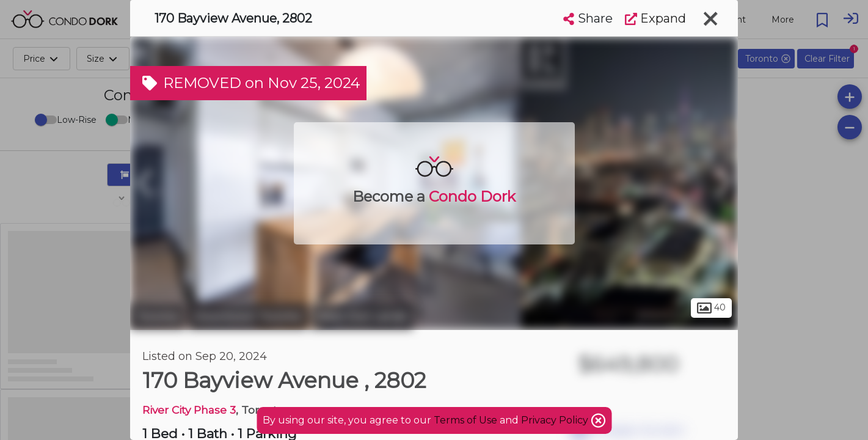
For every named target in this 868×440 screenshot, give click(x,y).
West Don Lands (362, 317)
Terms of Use (465, 420)
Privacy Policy (556, 420)
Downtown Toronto (248, 317)
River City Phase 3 (189, 410)
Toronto (158, 317)
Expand (655, 18)
